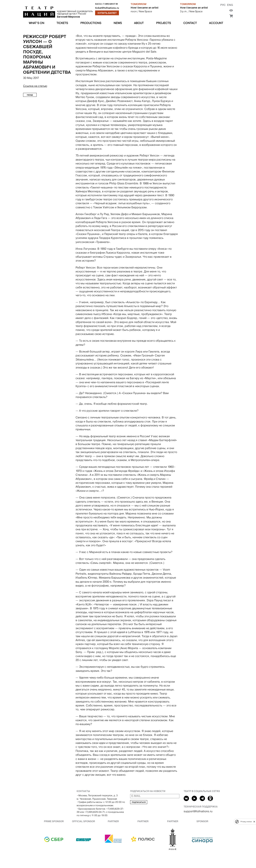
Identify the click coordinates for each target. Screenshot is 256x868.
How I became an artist (145, 8)
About (139, 23)
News (118, 23)
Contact (190, 23)
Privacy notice (246, 822)
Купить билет (107, 13)
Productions (91, 23)
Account (216, 23)
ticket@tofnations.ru (107, 8)
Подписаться (139, 802)
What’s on (37, 23)
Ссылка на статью (35, 86)
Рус (223, 5)
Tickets (62, 23)
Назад (30, 95)
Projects (163, 23)
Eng (230, 5)
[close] (254, 822)
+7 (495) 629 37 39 (110, 4)
